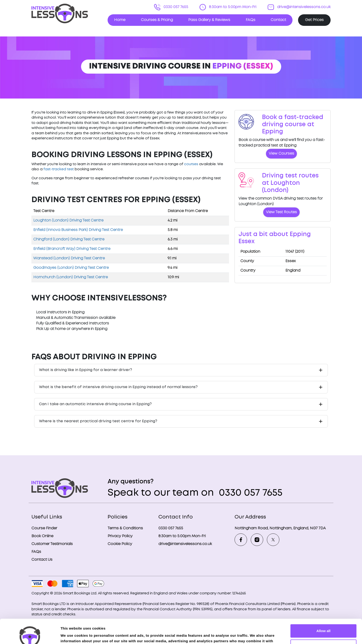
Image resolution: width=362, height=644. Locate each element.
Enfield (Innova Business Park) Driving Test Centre (78, 230)
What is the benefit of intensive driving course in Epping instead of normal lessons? (118, 387)
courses (191, 164)
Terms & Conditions (125, 528)
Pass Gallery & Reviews (209, 20)
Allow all (324, 607)
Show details (71, 635)
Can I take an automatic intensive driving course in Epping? (95, 404)
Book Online (42, 536)
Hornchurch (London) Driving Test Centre (71, 277)
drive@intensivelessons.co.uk (303, 7)
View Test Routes (281, 212)
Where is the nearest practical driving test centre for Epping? (98, 421)
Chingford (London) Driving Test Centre (69, 239)
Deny (324, 622)
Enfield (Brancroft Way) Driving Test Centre (72, 249)
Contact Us (42, 560)
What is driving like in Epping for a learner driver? (86, 370)
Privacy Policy (120, 536)
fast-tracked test (59, 169)
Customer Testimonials (52, 544)
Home (120, 20)
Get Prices (314, 20)
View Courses (281, 154)
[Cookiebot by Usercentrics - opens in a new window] (30, 635)
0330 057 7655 (175, 7)
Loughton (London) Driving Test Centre (68, 220)
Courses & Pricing (157, 20)
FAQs (250, 20)
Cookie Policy (120, 544)
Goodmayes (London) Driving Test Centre (71, 268)
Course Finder (44, 528)
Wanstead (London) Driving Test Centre (69, 258)
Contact (278, 20)
